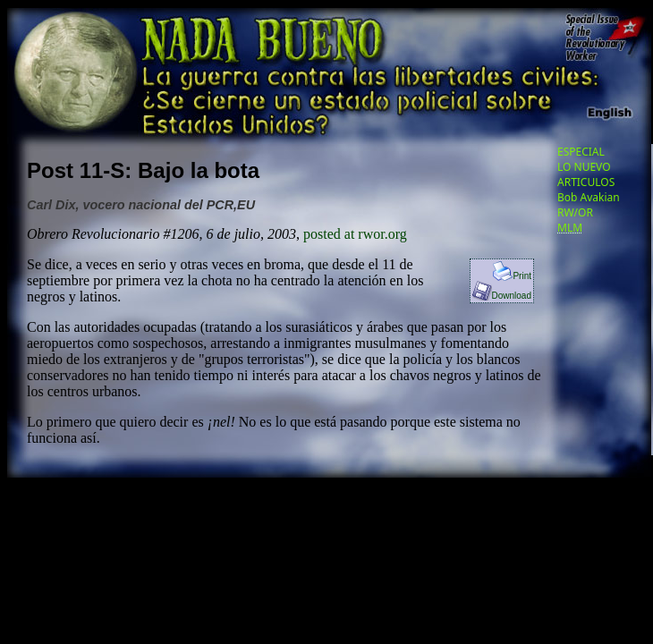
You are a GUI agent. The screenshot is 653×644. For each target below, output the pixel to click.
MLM (570, 228)
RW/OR (575, 212)
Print (512, 276)
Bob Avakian (589, 197)
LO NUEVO (584, 167)
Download (502, 296)
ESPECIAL (581, 152)
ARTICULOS (586, 182)
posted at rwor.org (355, 234)
